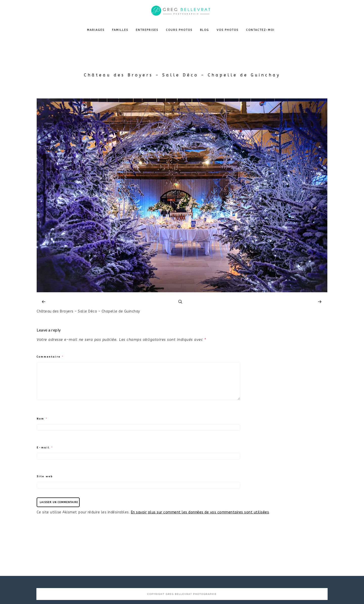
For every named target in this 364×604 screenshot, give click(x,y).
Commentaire (50, 357)
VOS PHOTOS (227, 30)
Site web (45, 476)
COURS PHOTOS (179, 30)
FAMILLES (120, 30)
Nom (42, 419)
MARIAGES (96, 30)
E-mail (45, 448)
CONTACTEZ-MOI (260, 30)
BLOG (204, 30)
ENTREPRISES (147, 30)
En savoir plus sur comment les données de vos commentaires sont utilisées (200, 512)
